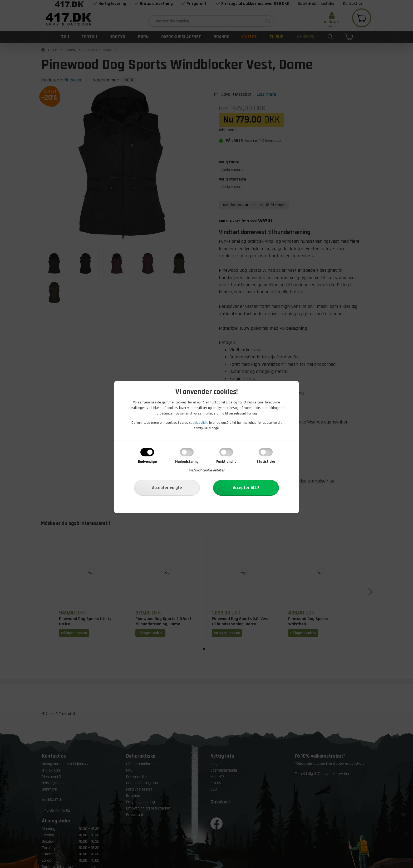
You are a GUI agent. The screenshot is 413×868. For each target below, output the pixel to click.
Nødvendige (147, 462)
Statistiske (266, 462)
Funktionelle (226, 462)
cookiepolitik (198, 423)
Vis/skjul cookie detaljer (207, 470)
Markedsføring (187, 462)
